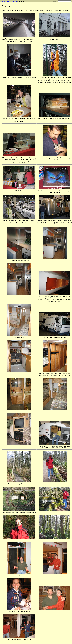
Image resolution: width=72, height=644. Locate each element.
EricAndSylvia (6, 1)
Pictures (14, 1)
